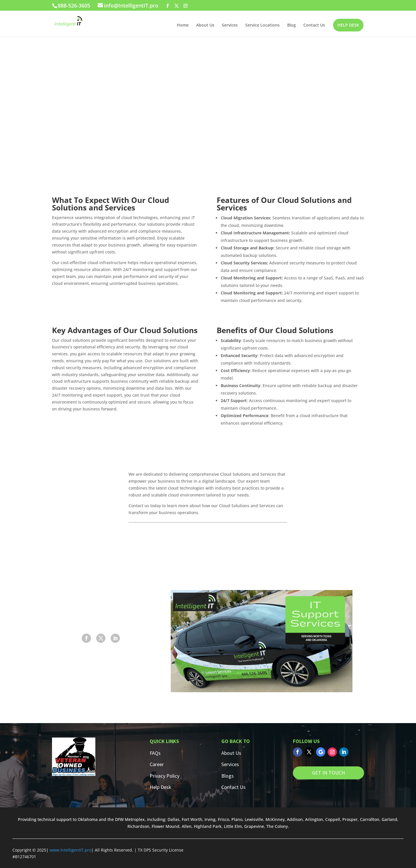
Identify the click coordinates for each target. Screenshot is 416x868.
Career (157, 764)
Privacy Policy (165, 776)
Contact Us (314, 25)
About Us (205, 25)
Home (183, 25)
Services (230, 25)
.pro (87, 850)
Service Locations (262, 25)
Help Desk (160, 787)
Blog (291, 25)
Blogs (227, 776)
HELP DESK (348, 25)
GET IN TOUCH (328, 773)
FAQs (155, 753)
